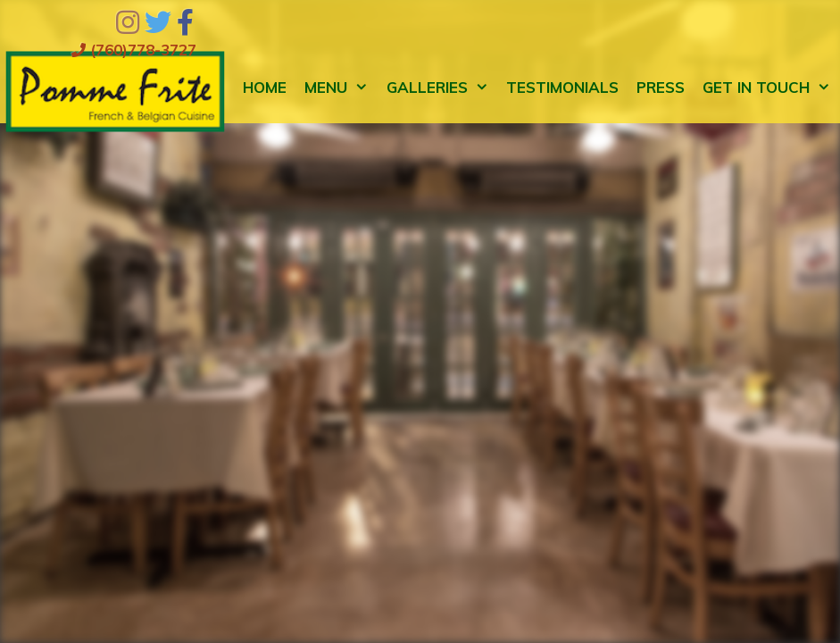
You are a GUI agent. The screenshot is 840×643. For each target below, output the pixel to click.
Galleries (442, 88)
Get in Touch (771, 88)
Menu (341, 88)
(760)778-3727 (134, 50)
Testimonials (562, 87)
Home (265, 87)
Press (661, 87)
